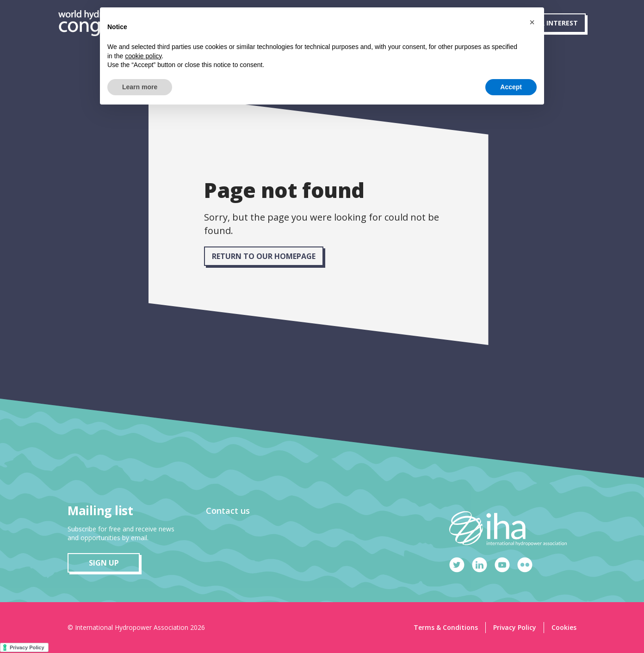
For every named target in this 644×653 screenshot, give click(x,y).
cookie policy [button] (143, 56)
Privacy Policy (515, 627)
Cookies (564, 627)
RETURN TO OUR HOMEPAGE (264, 256)
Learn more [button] (140, 87)
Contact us (228, 511)
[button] (532, 22)
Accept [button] (511, 87)
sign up (104, 563)
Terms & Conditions (446, 627)
